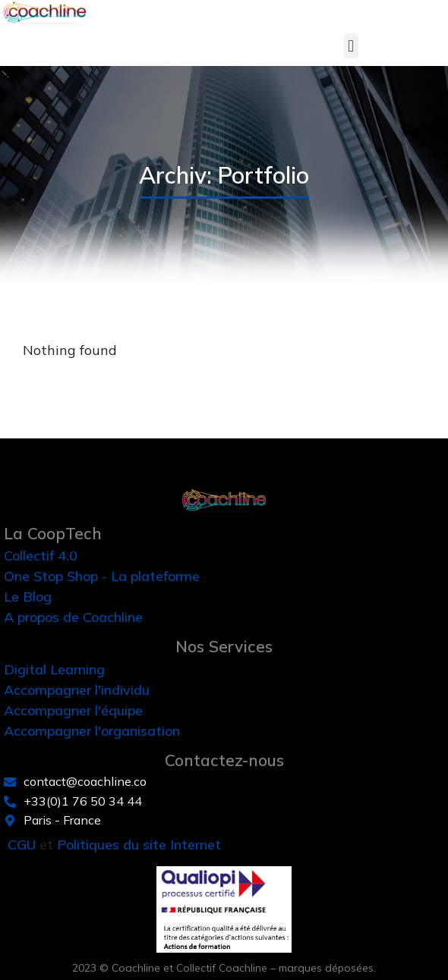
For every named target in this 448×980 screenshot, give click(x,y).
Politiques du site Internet (139, 845)
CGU (22, 845)
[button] (351, 46)
